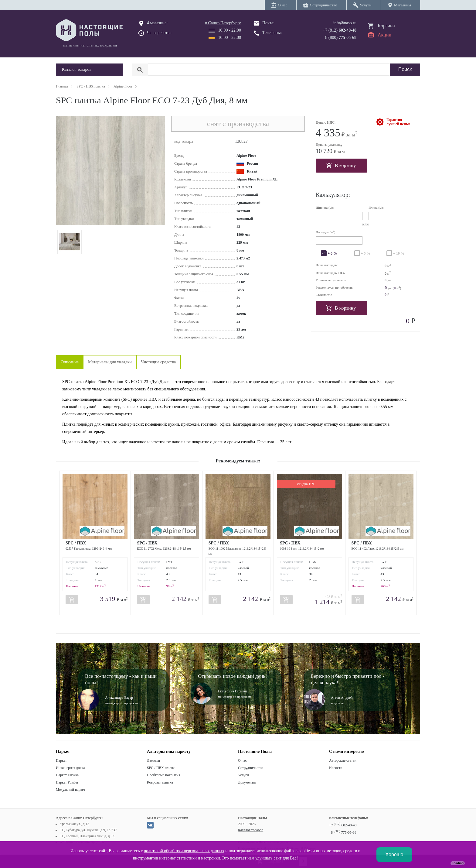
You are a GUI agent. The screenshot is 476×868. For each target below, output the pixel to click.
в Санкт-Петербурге (223, 23)
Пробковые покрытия (164, 775)
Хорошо (394, 854)
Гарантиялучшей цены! (398, 122)
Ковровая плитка (160, 782)
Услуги (243, 775)
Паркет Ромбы (67, 782)
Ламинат (154, 760)
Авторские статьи (343, 760)
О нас (242, 760)
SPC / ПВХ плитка (161, 768)
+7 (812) (340, 30)
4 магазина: (157, 23)
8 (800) (341, 38)
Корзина (386, 26)
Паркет (61, 760)
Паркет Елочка (67, 775)
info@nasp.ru (345, 23)
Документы (247, 782)
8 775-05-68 (344, 832)
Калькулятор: (333, 195)
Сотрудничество (251, 768)
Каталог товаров (251, 830)
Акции (384, 35)
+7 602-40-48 (343, 825)
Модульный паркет (71, 790)
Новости (336, 768)
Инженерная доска (70, 768)
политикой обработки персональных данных (184, 851)
